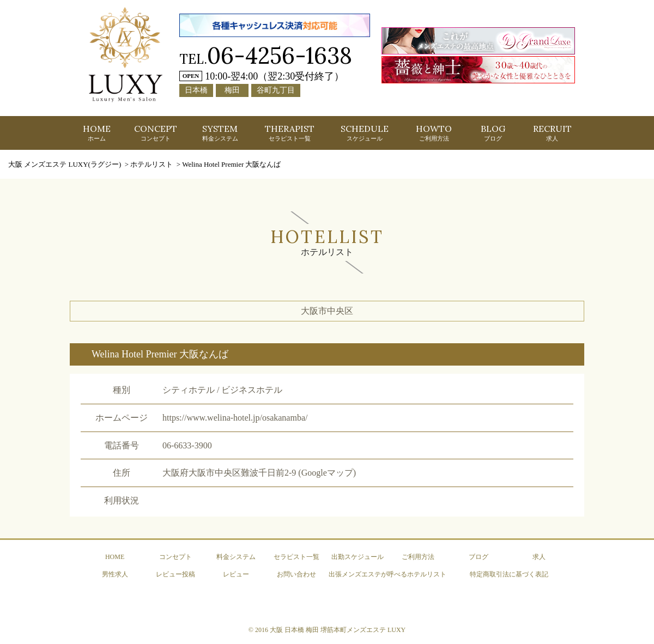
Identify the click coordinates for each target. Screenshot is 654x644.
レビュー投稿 (175, 574)
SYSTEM (220, 132)
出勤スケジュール (358, 557)
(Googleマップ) (327, 473)
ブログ (479, 557)
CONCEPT (156, 132)
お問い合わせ (296, 574)
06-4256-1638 (280, 55)
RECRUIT (552, 132)
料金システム (236, 557)
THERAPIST (290, 132)
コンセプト (175, 557)
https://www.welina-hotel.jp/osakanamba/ (235, 418)
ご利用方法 (418, 557)
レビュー (236, 574)
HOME (97, 132)
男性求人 (115, 574)
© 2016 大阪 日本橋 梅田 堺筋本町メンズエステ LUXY (327, 630)
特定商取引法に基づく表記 (509, 574)
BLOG (493, 132)
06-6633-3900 (187, 445)
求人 (539, 557)
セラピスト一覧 (296, 557)
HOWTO (434, 132)
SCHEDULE (365, 132)
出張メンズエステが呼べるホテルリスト (387, 574)
